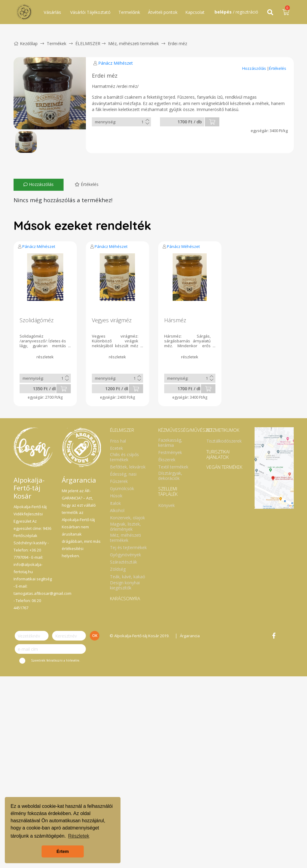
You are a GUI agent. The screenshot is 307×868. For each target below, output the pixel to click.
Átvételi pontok (163, 12)
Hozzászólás (255, 68)
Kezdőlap (26, 43)
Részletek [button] (79, 836)
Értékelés (278, 68)
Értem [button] (63, 851)
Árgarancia (190, 636)
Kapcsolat (195, 12)
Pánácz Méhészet (116, 63)
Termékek (56, 43)
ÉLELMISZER (88, 43)
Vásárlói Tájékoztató (90, 12)
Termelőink (129, 12)
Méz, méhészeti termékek (133, 43)
